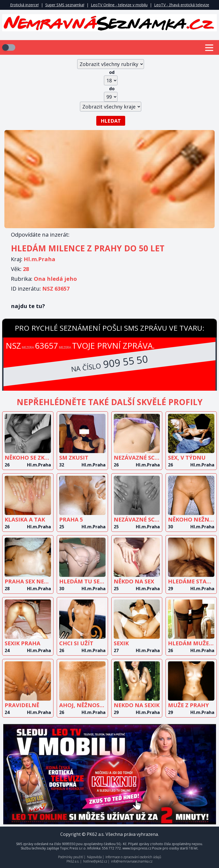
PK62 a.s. (73, 861)
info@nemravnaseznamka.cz (132, 861)
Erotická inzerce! (24, 5)
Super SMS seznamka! (65, 5)
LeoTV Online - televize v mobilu (119, 5)
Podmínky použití (71, 857)
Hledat (111, 121)
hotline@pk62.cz (95, 861)
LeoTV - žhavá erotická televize (182, 5)
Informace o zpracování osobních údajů (133, 857)
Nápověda (94, 857)
